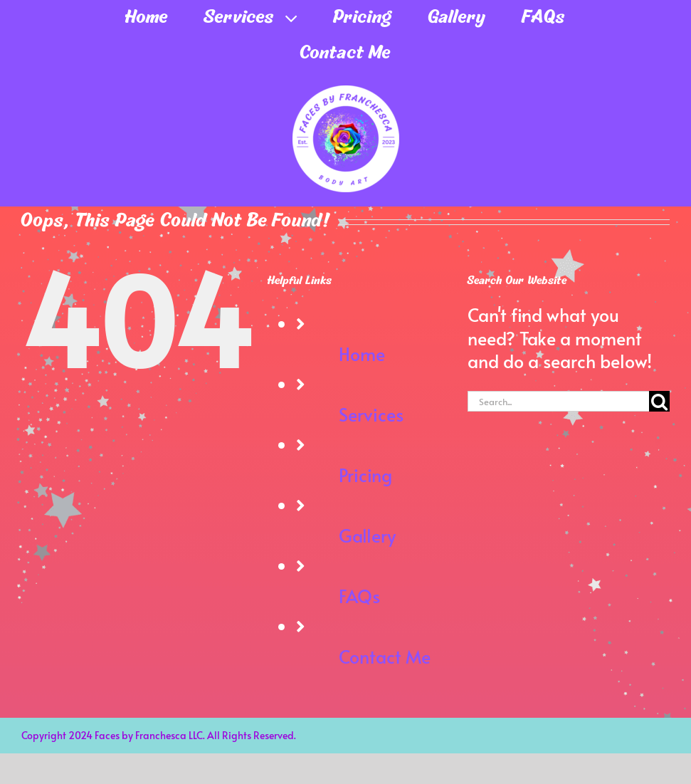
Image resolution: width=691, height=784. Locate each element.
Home (362, 354)
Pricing (365, 475)
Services (371, 414)
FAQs (359, 596)
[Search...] (558, 401)
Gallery (367, 535)
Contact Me (385, 656)
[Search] (659, 401)
